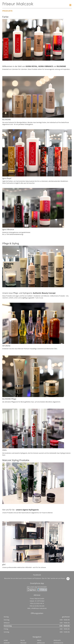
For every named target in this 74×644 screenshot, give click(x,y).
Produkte (57, 640)
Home (6, 640)
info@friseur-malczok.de (39, 608)
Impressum (41, 643)
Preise (39, 640)
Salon (23, 640)
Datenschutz (58, 643)
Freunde (23, 643)
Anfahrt (7, 643)
